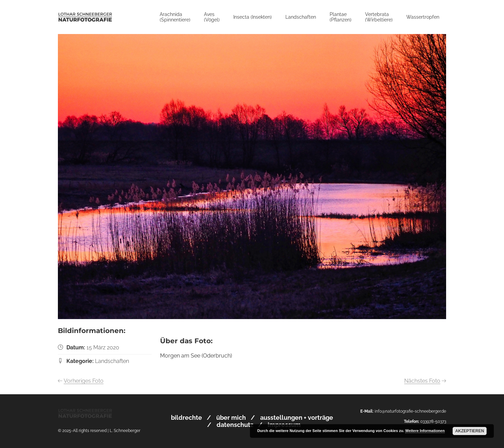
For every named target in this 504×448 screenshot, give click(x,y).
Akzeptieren (470, 431)
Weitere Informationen (425, 431)
